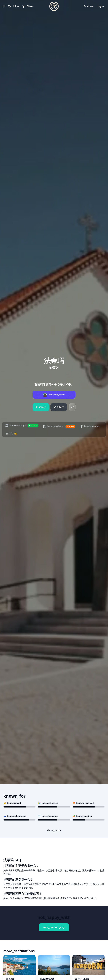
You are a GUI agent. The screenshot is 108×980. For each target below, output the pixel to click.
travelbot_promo (57, 395)
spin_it (41, 407)
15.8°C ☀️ (11, 434)
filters (59, 407)
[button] (4, 6)
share (89, 6)
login (101, 6)
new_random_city (54, 927)
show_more (54, 830)
